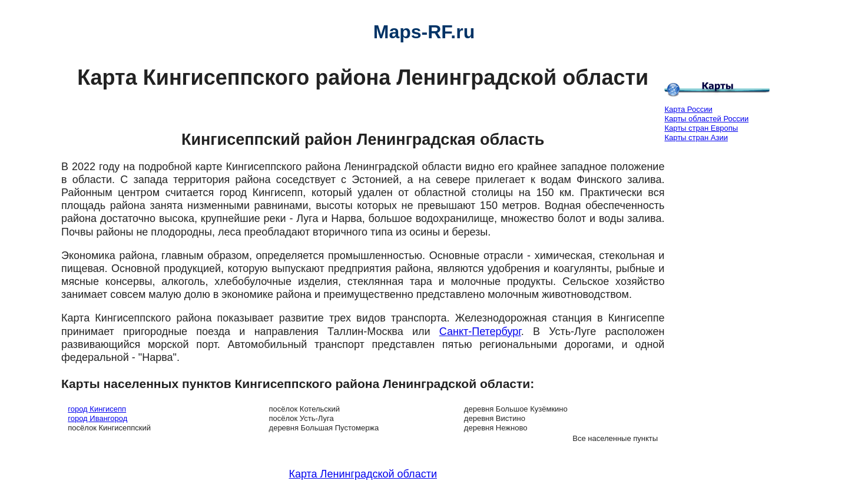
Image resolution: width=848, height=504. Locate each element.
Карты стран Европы (701, 128)
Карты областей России (706, 119)
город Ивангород (97, 418)
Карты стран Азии (696, 137)
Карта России (688, 109)
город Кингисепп (97, 409)
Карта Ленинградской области (362, 474)
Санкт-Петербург (480, 331)
